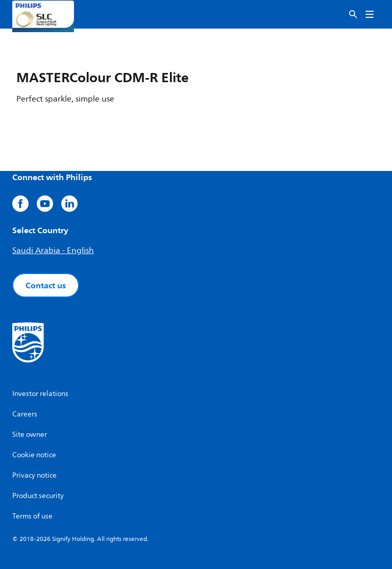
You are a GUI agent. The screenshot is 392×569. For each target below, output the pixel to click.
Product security (38, 496)
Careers (25, 414)
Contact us (46, 285)
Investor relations (40, 394)
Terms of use (32, 516)
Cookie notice (34, 455)
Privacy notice (34, 475)
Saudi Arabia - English (53, 251)
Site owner (30, 435)
